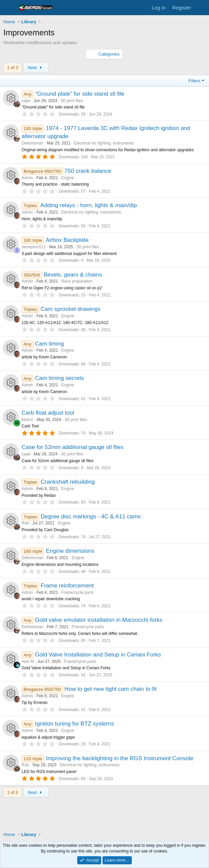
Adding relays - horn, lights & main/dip (89, 205)
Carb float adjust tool (48, 413)
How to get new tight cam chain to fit (110, 689)
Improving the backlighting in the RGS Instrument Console (120, 758)
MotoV (27, 420)
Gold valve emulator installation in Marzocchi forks (99, 620)
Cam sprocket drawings (71, 309)
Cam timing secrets (59, 378)
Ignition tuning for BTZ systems (74, 724)
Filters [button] (194, 81)
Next (36, 68)
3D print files (72, 101)
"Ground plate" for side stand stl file (80, 94)
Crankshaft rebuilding (68, 482)
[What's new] (201, 8)
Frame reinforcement (67, 586)
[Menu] (9, 8)
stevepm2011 (34, 247)
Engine (68, 178)
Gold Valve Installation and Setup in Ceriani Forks (98, 655)
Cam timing (50, 344)
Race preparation (77, 281)
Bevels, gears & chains (73, 275)
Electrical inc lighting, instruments (104, 143)
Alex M (28, 662)
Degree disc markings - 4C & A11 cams (91, 517)
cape (26, 101)
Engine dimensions (70, 551)
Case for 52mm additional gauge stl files (72, 447)
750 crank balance (88, 171)
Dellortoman (33, 143)
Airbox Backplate (67, 240)
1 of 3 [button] (13, 68)
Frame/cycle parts (77, 592)
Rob (25, 523)
